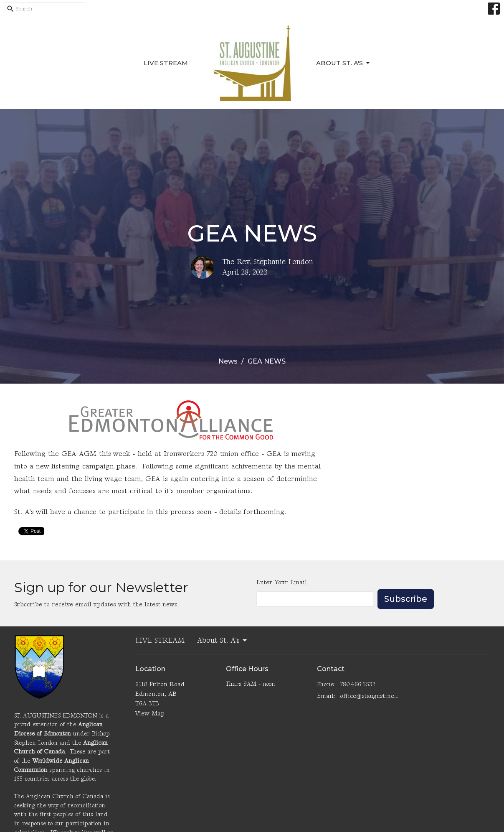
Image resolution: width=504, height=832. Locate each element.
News (228, 361)
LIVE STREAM (166, 63)
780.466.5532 (358, 684)
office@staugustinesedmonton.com (370, 696)
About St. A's (344, 63)
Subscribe (406, 599)
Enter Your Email (282, 582)
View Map (150, 714)
